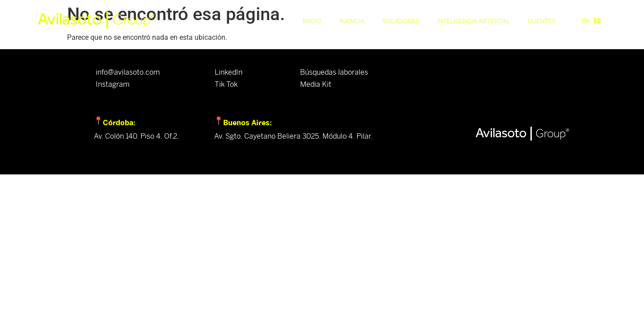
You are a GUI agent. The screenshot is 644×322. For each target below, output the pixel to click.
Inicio (312, 21)
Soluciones (401, 21)
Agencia (352, 21)
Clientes (542, 21)
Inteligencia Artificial (473, 21)
